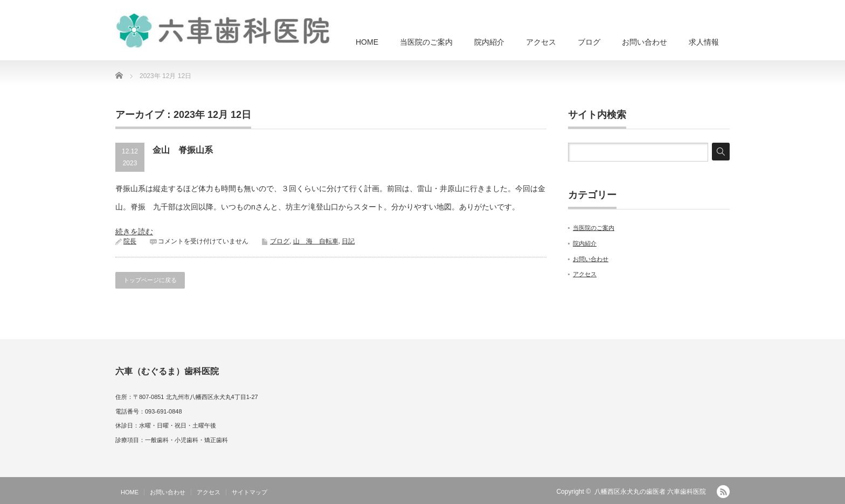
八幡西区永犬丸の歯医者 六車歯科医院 (650, 492)
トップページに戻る (150, 280)
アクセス (541, 42)
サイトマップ (250, 492)
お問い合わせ (645, 42)
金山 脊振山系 (183, 150)
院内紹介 (489, 42)
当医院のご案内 (426, 42)
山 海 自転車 (316, 241)
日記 (348, 241)
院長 (130, 241)
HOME (367, 42)
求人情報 (704, 42)
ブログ (589, 42)
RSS (723, 492)
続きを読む (134, 232)
